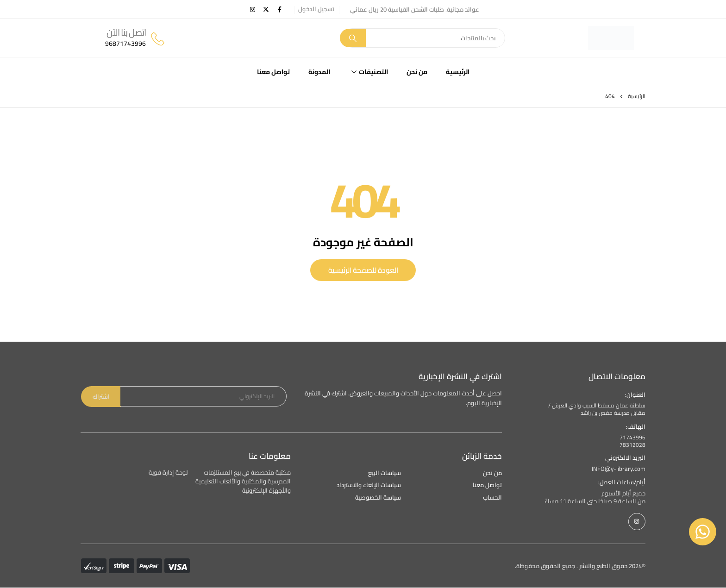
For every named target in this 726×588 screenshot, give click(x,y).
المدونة (319, 72)
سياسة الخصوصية (378, 498)
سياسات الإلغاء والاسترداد (369, 485)
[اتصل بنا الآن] (135, 38)
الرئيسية (458, 72)
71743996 (632, 438)
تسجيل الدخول (316, 9)
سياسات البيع (385, 474)
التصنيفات (370, 72)
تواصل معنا (273, 72)
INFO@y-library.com (619, 469)
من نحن (417, 72)
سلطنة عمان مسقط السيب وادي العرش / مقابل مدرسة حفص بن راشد (597, 410)
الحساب (492, 498)
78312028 (632, 445)
